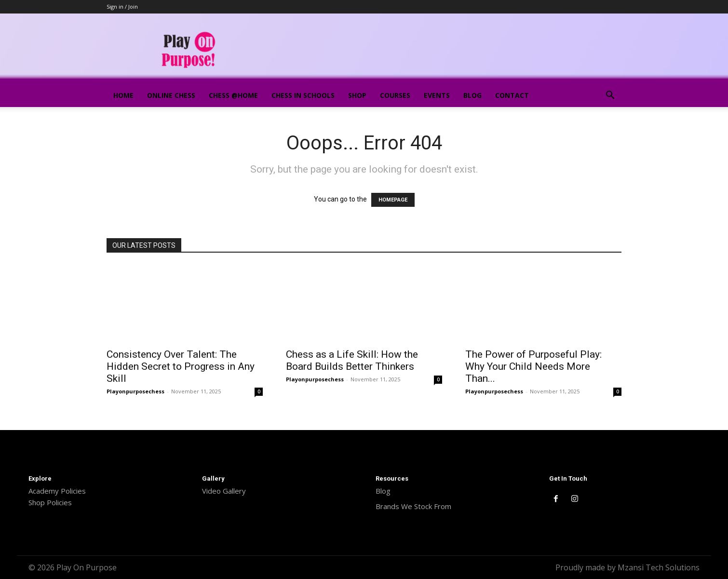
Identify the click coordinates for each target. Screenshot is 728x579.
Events (437, 95)
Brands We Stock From (413, 506)
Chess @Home (233, 95)
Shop (357, 95)
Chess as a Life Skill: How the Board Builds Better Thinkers (352, 360)
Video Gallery (224, 491)
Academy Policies (57, 491)
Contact (512, 95)
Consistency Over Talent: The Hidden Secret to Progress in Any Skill (181, 366)
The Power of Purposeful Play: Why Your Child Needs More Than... (533, 366)
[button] (610, 96)
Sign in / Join (122, 7)
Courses (395, 95)
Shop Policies (50, 502)
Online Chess (171, 95)
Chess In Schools (303, 95)
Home (123, 95)
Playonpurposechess (135, 391)
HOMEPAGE (393, 200)
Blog (472, 95)
